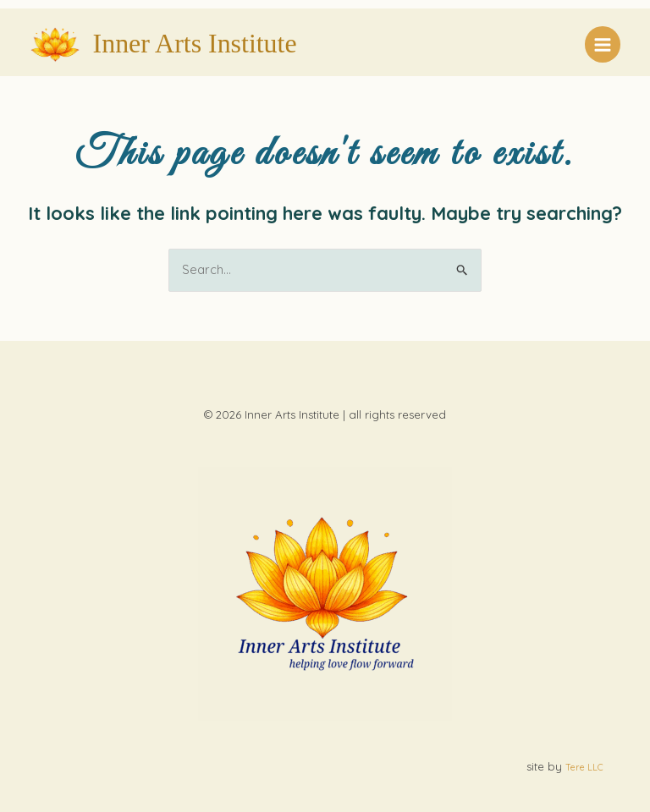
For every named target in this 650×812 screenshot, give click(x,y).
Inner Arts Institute (195, 44)
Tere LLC (584, 767)
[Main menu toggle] (603, 44)
